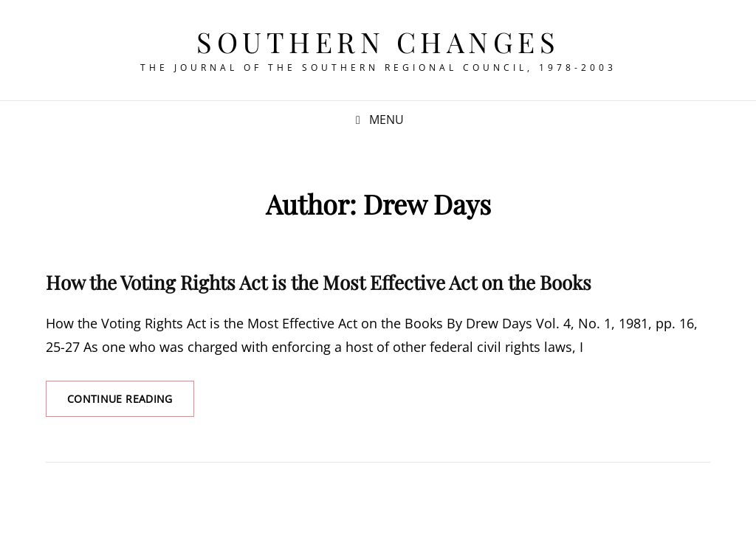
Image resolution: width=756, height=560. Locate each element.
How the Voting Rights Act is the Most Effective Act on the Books (319, 282)
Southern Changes (378, 42)
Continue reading (131, 404)
